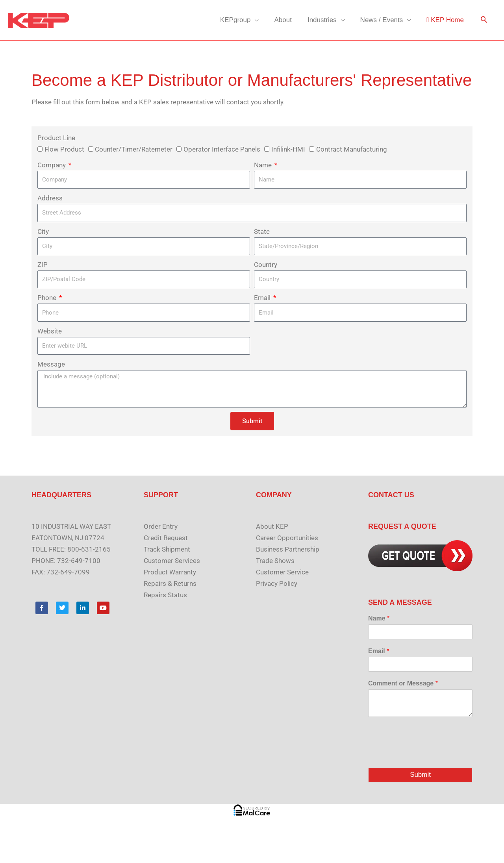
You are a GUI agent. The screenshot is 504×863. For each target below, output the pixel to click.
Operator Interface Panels (222, 149)
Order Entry (161, 526)
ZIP (43, 265)
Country (266, 265)
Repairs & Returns (170, 583)
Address (50, 198)
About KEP (272, 526)
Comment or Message (403, 683)
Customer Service (282, 572)
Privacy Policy (277, 583)
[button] (484, 20)
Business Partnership (288, 549)
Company (52, 165)
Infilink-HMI (288, 149)
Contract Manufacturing (352, 149)
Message (51, 364)
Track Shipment (167, 549)
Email (263, 298)
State (262, 231)
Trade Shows (275, 561)
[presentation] (428, 754)
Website (50, 331)
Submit (420, 775)
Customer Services (172, 561)
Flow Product (64, 149)
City (43, 231)
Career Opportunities (287, 538)
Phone (48, 298)
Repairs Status (165, 595)
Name (264, 165)
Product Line (56, 138)
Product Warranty (170, 572)
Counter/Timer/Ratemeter (134, 149)
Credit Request (166, 538)
